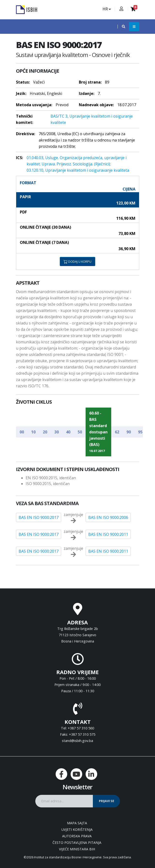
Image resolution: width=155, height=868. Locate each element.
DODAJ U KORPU (77, 261)
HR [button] (107, 9)
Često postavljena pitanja (77, 843)
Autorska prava (77, 836)
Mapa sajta (77, 823)
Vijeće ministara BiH (77, 849)
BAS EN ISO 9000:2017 (39, 517)
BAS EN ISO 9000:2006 (108, 517)
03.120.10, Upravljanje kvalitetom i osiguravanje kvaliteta (78, 170)
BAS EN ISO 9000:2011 (108, 534)
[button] (121, 27)
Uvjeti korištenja (77, 829)
